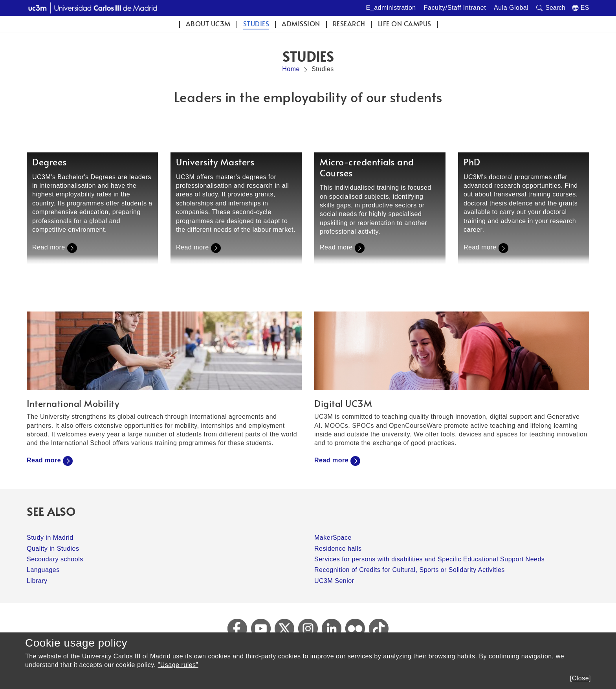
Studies (256, 24)
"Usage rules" (178, 665)
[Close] (580, 678)
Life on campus (405, 24)
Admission (301, 24)
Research (349, 24)
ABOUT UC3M (208, 24)
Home (291, 69)
